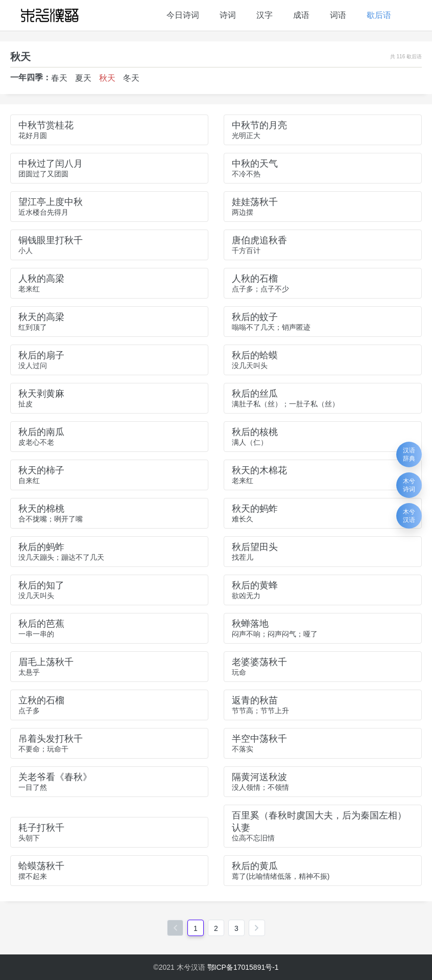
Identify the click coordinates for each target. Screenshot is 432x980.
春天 (59, 78)
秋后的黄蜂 (255, 585)
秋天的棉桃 (41, 509)
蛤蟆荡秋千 (41, 866)
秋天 (107, 78)
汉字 (265, 15)
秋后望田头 (255, 547)
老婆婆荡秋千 (259, 662)
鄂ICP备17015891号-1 (243, 967)
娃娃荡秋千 (255, 202)
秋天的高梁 (41, 317)
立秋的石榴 (41, 700)
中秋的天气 (255, 164)
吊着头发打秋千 (51, 739)
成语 (301, 15)
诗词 (228, 15)
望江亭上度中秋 (51, 202)
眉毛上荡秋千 (46, 662)
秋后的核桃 (255, 432)
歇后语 (379, 15)
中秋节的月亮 (259, 125)
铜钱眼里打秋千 (51, 240)
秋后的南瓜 (41, 432)
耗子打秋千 (41, 828)
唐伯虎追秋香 (259, 240)
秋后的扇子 (41, 355)
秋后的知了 (41, 585)
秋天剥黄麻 (41, 394)
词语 (338, 15)
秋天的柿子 (41, 470)
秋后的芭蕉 (41, 624)
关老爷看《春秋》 (55, 777)
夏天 (83, 78)
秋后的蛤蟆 (255, 355)
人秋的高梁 (41, 279)
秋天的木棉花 (259, 470)
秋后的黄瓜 (255, 866)
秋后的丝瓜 (255, 394)
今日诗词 (183, 15)
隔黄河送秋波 (259, 777)
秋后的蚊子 (255, 317)
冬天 (131, 78)
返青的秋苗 (255, 700)
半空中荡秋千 (259, 739)
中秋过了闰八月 (51, 164)
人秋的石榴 (255, 279)
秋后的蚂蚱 (41, 547)
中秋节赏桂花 (46, 125)
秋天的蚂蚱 (255, 509)
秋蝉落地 (250, 624)
